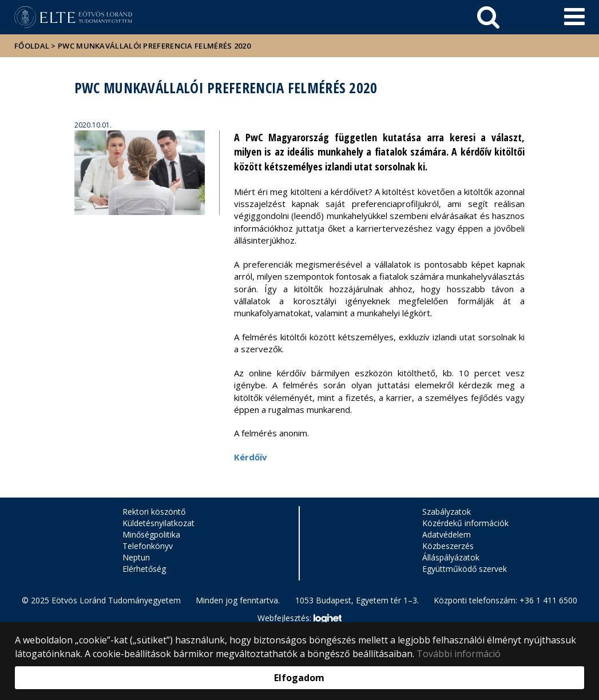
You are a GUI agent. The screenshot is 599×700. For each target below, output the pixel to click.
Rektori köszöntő (154, 512)
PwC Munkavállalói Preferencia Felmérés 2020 (154, 46)
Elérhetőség (144, 569)
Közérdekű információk (465, 523)
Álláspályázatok (451, 557)
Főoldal (33, 46)
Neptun (136, 557)
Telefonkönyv (148, 546)
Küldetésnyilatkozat (158, 523)
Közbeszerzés (448, 546)
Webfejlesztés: (299, 619)
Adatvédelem (447, 534)
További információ (459, 654)
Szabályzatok (447, 512)
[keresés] (488, 17)
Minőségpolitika (151, 534)
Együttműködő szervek (465, 569)
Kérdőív (251, 457)
